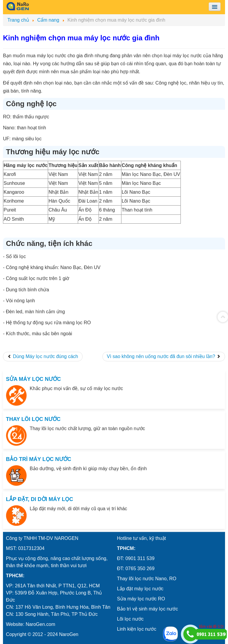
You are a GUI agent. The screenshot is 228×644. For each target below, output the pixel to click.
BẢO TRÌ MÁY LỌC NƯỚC (39, 459)
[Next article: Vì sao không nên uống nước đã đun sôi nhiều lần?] (164, 357)
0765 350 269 (140, 569)
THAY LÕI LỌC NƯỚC (33, 419)
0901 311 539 (140, 558)
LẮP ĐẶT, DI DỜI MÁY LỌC (39, 499)
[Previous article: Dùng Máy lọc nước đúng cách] (43, 357)
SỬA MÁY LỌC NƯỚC (33, 379)
